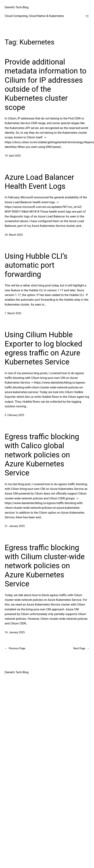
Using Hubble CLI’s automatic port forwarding (36, 265)
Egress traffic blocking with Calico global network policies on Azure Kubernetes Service (42, 455)
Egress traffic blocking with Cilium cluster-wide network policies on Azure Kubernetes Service (45, 566)
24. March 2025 (14, 235)
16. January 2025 (15, 632)
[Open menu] (87, 16)
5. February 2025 (14, 415)
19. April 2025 (13, 156)
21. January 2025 (15, 526)
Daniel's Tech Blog (17, 7)
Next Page (81, 648)
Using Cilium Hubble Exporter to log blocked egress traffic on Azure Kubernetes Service (43, 348)
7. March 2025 (13, 313)
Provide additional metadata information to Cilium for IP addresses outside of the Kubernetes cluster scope (46, 85)
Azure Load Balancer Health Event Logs (39, 182)
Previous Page (15, 648)
